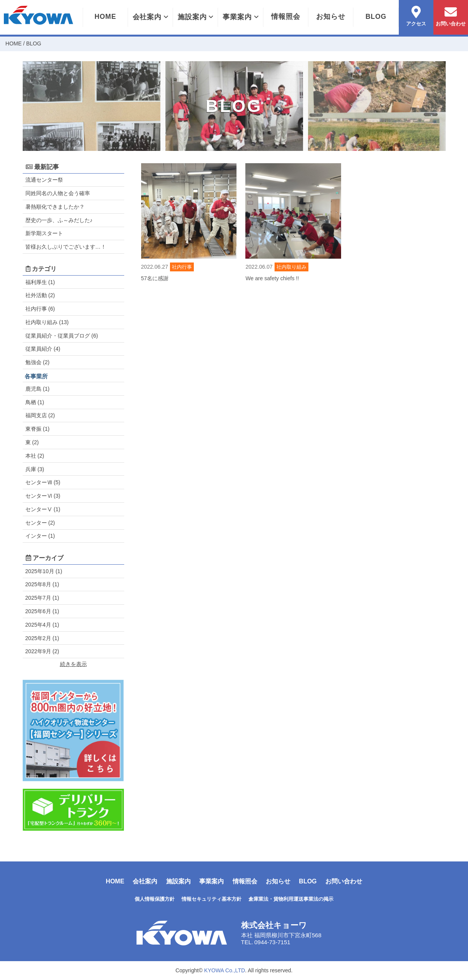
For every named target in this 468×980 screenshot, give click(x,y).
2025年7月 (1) (42, 598)
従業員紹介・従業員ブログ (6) (62, 336)
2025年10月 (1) (44, 571)
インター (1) (40, 536)
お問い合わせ (344, 881)
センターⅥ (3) (43, 496)
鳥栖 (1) (35, 402)
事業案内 (240, 17)
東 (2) (32, 442)
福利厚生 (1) (40, 282)
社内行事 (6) (40, 309)
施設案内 (195, 17)
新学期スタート (44, 233)
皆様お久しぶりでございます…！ (66, 247)
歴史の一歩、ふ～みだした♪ (59, 220)
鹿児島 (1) (37, 389)
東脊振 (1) (37, 429)
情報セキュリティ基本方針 (212, 899)
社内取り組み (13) (47, 322)
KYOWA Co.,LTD (225, 970)
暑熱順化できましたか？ (55, 207)
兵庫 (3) (35, 469)
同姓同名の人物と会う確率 (58, 193)
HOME (105, 17)
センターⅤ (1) (43, 509)
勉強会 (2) (37, 362)
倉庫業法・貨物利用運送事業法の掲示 (291, 899)
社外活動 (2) (40, 295)
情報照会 (286, 17)
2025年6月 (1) (42, 611)
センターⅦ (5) (43, 482)
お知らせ (331, 17)
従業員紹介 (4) (43, 349)
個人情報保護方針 (155, 899)
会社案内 (150, 17)
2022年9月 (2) (42, 651)
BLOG (376, 17)
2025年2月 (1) (42, 638)
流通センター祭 (44, 180)
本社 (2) (35, 456)
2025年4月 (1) (42, 625)
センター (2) (40, 523)
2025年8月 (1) (42, 584)
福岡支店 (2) (40, 415)
